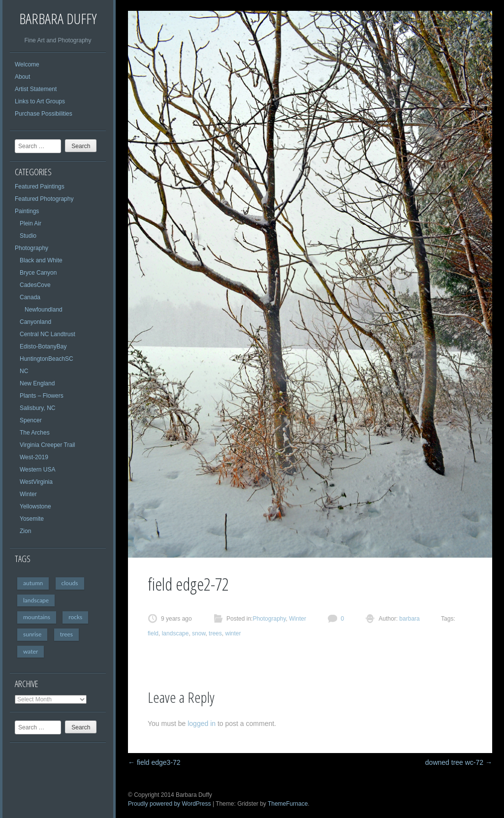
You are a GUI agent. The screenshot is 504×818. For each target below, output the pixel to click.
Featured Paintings (40, 187)
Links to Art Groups (40, 101)
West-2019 (34, 457)
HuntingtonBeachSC (47, 359)
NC (24, 371)
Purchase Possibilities (44, 114)
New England (37, 383)
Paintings (27, 211)
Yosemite (32, 519)
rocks (75, 617)
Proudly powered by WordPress (170, 804)
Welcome (27, 64)
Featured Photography (44, 199)
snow (199, 633)
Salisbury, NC (37, 408)
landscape (36, 600)
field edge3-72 (154, 762)
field (153, 633)
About (22, 77)
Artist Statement (36, 89)
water (31, 651)
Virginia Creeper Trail (47, 445)
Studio (28, 236)
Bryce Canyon (38, 273)
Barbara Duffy (58, 18)
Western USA (37, 470)
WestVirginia (36, 482)
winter (233, 633)
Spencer (31, 420)
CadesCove (35, 285)
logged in (202, 724)
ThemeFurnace (288, 804)
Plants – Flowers (42, 396)
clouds (70, 583)
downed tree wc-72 (459, 762)
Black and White (41, 260)
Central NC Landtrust (47, 334)
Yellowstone (35, 506)
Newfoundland (44, 310)
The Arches (35, 433)
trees (66, 634)
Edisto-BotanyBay (43, 346)
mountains (37, 617)
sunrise (32, 634)
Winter (28, 494)
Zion (25, 531)
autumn (33, 583)
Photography (31, 248)
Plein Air (31, 223)
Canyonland (35, 322)
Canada (30, 297)
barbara (409, 619)
